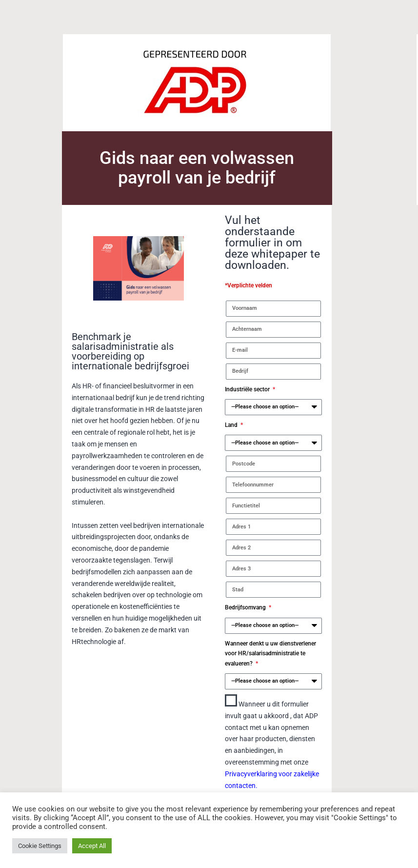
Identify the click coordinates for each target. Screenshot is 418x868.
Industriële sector (248, 389)
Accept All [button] (92, 846)
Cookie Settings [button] (40, 846)
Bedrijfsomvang (246, 607)
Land (232, 425)
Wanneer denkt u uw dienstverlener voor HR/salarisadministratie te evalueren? (270, 654)
